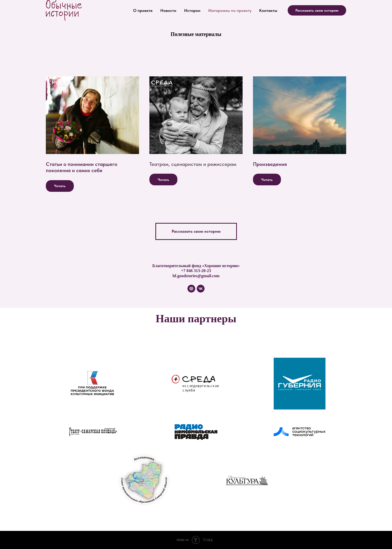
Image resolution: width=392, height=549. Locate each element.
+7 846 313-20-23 (196, 271)
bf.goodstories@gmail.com (196, 276)
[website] (191, 289)
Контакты (268, 10)
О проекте (143, 10)
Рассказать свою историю (317, 10)
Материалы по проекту (230, 10)
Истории (192, 10)
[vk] (201, 289)
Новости (168, 10)
